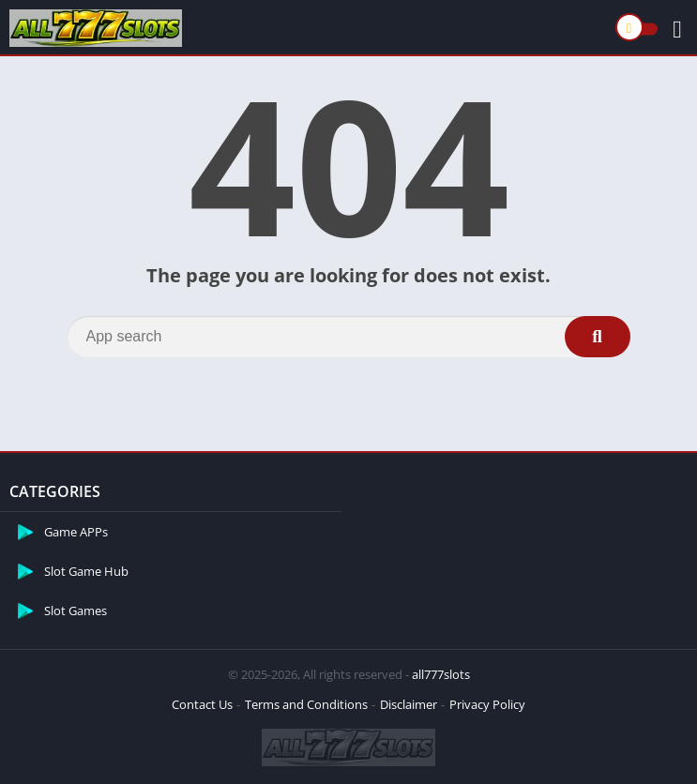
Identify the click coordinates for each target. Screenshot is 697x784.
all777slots (441, 674)
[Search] (349, 337)
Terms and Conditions (306, 704)
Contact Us (202, 704)
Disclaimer (409, 704)
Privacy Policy (487, 704)
